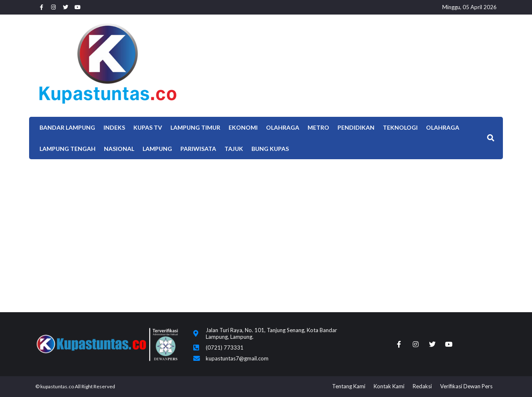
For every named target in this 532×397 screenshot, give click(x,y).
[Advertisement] (266, 222)
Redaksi (422, 386)
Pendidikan (356, 127)
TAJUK (234, 149)
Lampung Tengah (68, 149)
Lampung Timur (195, 127)
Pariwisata (198, 149)
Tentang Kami (349, 386)
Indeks (114, 127)
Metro (318, 127)
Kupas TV (148, 127)
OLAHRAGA (443, 127)
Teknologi (400, 127)
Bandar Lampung (67, 127)
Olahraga (283, 127)
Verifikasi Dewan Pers (466, 386)
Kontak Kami (389, 386)
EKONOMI (243, 127)
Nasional (119, 149)
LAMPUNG (157, 149)
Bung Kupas (270, 149)
